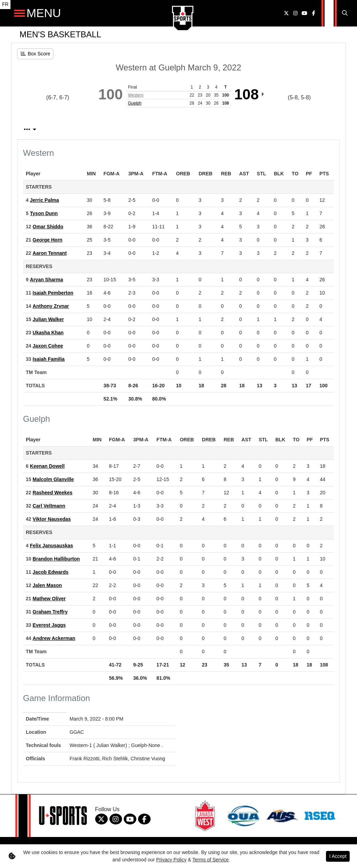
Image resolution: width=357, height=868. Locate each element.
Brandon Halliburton (56, 559)
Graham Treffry (50, 612)
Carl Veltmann (49, 506)
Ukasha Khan (48, 333)
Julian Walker (48, 319)
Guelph (135, 103)
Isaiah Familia (49, 359)
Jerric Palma (44, 200)
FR (5, 4)
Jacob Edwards (51, 572)
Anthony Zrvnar (51, 306)
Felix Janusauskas (52, 546)
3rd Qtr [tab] (277, 130)
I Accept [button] (338, 856)
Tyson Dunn (44, 213)
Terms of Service (211, 860)
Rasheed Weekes (53, 493)
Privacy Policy (171, 860)
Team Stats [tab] (151, 130)
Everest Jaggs (49, 625)
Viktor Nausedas (52, 519)
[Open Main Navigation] (20, 13)
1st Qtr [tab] (197, 130)
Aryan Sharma (47, 280)
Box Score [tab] (43, 130)
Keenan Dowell (47, 466)
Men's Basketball (60, 34)
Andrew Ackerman (54, 638)
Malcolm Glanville (53, 479)
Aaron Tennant (50, 253)
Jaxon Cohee (48, 346)
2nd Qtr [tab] (236, 130)
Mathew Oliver (49, 599)
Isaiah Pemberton (53, 293)
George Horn (48, 240)
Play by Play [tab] (96, 130)
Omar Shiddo (48, 227)
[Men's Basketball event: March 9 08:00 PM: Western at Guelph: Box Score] (35, 54)
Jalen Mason (47, 585)
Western (136, 95)
